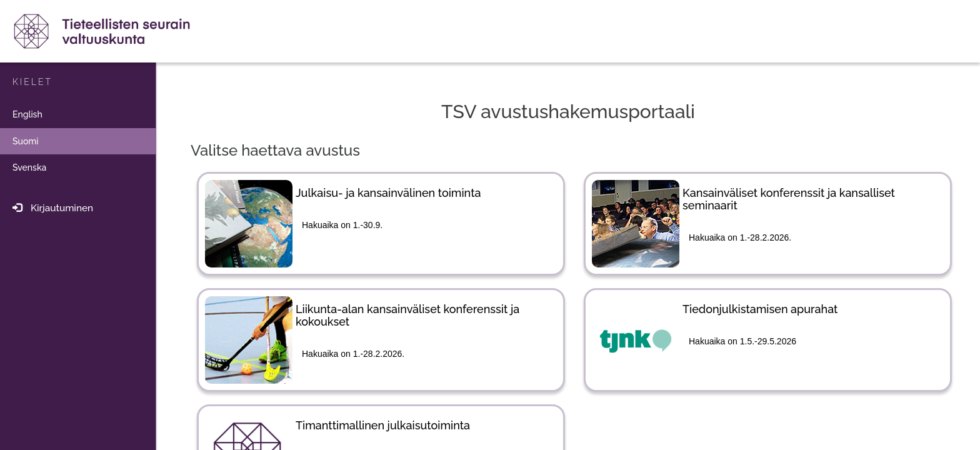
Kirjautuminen (50, 208)
